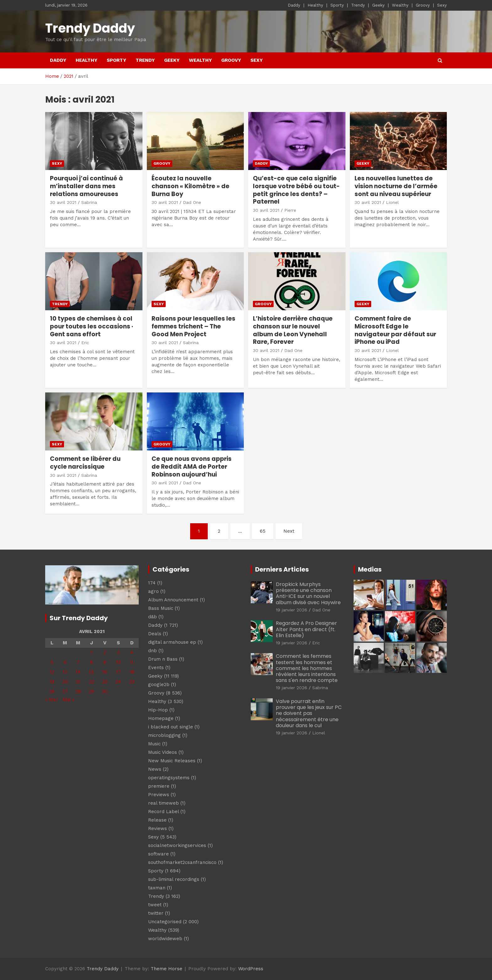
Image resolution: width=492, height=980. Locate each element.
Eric (85, 343)
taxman (157, 888)
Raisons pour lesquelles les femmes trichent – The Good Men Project (193, 326)
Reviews (158, 828)
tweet (155, 905)
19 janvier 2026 (291, 610)
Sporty (337, 5)
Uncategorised (165, 922)
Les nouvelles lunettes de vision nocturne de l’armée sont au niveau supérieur (396, 186)
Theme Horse (166, 969)
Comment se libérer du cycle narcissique (85, 463)
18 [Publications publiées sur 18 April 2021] (132, 672)
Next (289, 531)
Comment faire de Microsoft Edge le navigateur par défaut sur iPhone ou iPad (395, 330)
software (158, 854)
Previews (159, 795)
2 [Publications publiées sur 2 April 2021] (105, 652)
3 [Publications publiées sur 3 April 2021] (118, 652)
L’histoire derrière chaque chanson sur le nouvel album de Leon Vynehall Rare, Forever (293, 330)
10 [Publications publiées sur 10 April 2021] (118, 662)
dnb (152, 651)
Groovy (423, 5)
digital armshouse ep (172, 642)
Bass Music (161, 608)
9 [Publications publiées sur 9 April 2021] (105, 662)
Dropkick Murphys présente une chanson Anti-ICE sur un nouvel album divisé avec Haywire (308, 593)
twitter (156, 913)
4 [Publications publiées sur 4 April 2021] (132, 652)
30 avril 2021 (63, 202)
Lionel (392, 202)
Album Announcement (173, 600)
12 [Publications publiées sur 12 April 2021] (52, 672)
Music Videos (163, 752)
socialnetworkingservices (177, 845)
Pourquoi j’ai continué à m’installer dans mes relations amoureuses (86, 186)
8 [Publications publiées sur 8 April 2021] (91, 662)
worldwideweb (165, 939)
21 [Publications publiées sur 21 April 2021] (78, 682)
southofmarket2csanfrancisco (182, 862)
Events (156, 668)
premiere (159, 786)
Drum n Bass (163, 659)
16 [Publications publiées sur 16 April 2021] (105, 672)
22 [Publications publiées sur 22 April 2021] (92, 682)
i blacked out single (171, 727)
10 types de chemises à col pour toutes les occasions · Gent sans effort (91, 326)
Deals (155, 634)
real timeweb (163, 803)
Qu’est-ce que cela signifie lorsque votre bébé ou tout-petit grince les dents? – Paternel (296, 190)
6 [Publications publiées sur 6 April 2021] (65, 662)
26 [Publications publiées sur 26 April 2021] (52, 691)
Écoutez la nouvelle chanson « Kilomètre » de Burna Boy (190, 186)
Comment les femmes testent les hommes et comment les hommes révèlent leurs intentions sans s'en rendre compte (307, 668)
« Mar (52, 700)
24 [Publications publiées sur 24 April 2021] (118, 682)
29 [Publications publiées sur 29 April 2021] (91, 691)
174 (152, 583)
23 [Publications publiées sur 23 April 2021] (105, 682)
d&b (152, 617)
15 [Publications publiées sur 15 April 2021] (91, 672)
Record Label (163, 812)
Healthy (315, 5)
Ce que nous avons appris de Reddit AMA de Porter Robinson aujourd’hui (192, 466)
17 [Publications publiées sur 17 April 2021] (118, 672)
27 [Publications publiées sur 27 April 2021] (65, 691)
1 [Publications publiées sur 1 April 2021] (92, 652)
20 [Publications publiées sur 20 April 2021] (65, 682)
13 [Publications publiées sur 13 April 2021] (65, 672)
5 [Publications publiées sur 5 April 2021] (52, 662)
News (155, 769)
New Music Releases (172, 761)
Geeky (378, 5)
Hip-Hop (158, 710)
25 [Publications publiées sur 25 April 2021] (132, 682)
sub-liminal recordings (174, 879)
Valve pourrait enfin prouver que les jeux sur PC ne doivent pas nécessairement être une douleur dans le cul (309, 713)
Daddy (294, 5)
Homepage (161, 718)
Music (154, 744)
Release (157, 820)
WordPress (251, 969)
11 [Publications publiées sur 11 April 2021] (132, 662)
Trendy (358, 5)
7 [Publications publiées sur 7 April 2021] (78, 662)
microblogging (164, 735)
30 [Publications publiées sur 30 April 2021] (105, 691)
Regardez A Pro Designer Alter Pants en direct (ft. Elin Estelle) (306, 629)
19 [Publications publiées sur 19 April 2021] (52, 682)
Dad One (192, 202)
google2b (159, 684)
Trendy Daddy (90, 28)
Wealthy (400, 5)
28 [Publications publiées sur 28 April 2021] (78, 691)
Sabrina (89, 202)
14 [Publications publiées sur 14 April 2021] (78, 672)
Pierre (290, 210)
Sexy (442, 5)
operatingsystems (169, 778)
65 (263, 531)
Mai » (69, 700)
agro (153, 591)
